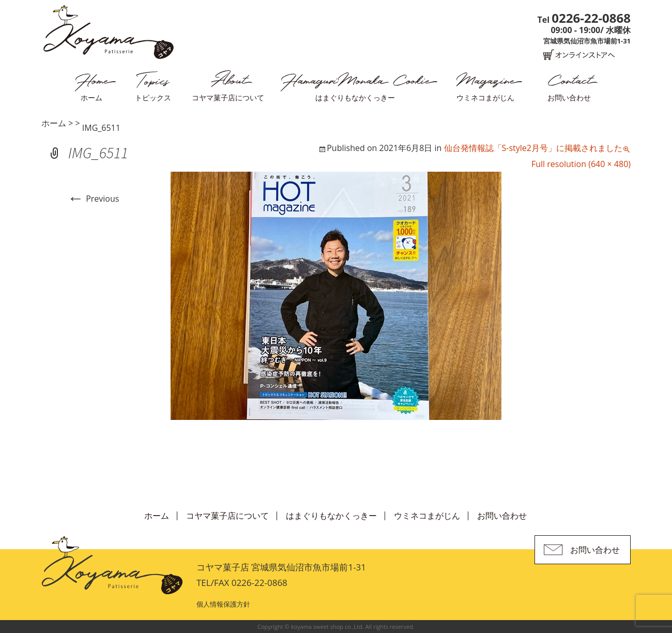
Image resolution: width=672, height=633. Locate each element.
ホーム (91, 97)
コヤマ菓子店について (228, 97)
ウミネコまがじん (485, 97)
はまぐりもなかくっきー (355, 97)
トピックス (153, 97)
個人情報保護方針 (223, 604)
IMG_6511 (101, 128)
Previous (93, 199)
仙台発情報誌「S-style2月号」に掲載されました (533, 148)
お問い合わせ (569, 97)
